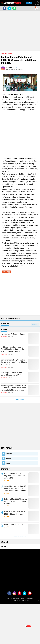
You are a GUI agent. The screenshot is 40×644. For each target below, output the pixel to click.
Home (3, 54)
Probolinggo (8, 54)
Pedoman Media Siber (27, 598)
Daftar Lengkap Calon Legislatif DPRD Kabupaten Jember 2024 (15, 476)
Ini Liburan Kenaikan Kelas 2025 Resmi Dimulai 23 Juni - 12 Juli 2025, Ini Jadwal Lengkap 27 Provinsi (13, 349)
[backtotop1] (38, 601)
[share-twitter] (9, 8)
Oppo (8, 463)
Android (9, 454)
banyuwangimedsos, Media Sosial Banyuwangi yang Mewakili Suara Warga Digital (14, 362)
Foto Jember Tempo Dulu (14, 525)
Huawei (9, 458)
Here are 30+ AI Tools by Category (14, 334)
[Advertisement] (20, 31)
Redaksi (9, 598)
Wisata (3, 547)
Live (28, 3)
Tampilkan (35, 324)
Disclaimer (16, 598)
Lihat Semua (20, 400)
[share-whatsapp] (14, 8)
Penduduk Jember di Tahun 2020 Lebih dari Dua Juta (15, 513)
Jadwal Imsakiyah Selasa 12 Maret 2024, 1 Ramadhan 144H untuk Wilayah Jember (15, 488)
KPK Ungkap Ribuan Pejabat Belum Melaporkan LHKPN (12, 374)
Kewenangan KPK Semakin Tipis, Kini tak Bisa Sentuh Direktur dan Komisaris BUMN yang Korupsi (14, 388)
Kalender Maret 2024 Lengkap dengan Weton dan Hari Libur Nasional (16, 501)
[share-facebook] (5, 8)
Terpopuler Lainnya (20, 537)
